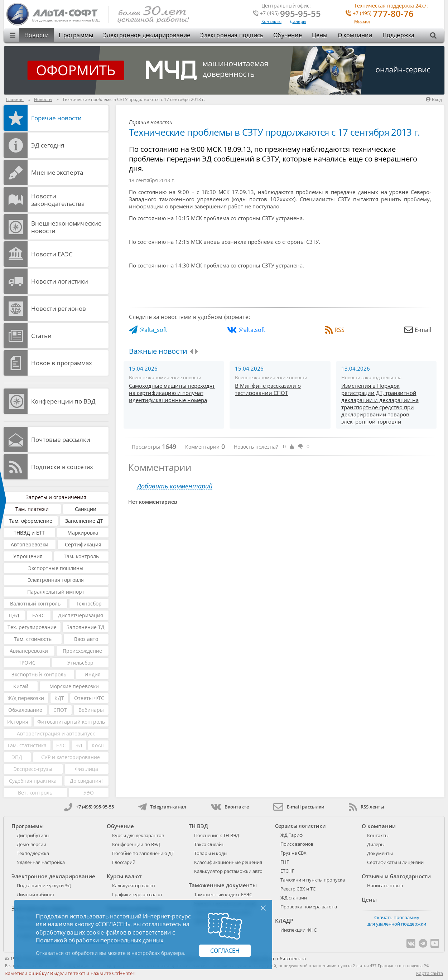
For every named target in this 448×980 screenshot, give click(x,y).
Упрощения (28, 556)
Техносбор (89, 604)
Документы (380, 853)
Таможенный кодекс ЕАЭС (223, 894)
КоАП (98, 745)
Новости (37, 35)
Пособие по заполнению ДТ (143, 853)
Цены (320, 35)
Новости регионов (59, 308)
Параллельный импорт (56, 592)
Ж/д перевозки (26, 698)
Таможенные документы (223, 885)
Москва (362, 22)
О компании (355, 35)
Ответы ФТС (89, 698)
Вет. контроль (35, 793)
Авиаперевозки (29, 651)
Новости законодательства (58, 200)
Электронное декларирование (147, 35)
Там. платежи (32, 509)
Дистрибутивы (33, 835)
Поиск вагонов (297, 844)
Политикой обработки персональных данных (100, 940)
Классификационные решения (228, 862)
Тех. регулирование (32, 627)
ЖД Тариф (292, 835)
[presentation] (191, 352)
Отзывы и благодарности (396, 876)
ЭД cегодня (48, 145)
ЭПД (17, 757)
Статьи (41, 336)
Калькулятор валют (134, 885)
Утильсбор (80, 663)
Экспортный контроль (39, 674)
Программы (76, 35)
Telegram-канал (162, 807)
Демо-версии (32, 844)
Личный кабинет (36, 894)
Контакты (271, 21)
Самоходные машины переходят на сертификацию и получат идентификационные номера (172, 393)
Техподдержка (33, 853)
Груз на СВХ (293, 853)
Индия (93, 674)
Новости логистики (60, 281)
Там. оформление (31, 521)
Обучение (288, 35)
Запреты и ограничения (56, 497)
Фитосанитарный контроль (71, 722)
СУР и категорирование (71, 757)
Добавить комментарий (175, 486)
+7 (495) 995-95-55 (89, 807)
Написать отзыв (385, 885)
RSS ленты (367, 807)
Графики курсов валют (137, 894)
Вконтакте (230, 807)
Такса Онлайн (209, 844)
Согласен (225, 951)
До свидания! (86, 781)
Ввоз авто (86, 639)
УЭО (89, 793)
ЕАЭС (38, 615)
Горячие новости (56, 118)
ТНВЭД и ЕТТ (29, 533)
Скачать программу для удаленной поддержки (397, 921)
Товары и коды (211, 853)
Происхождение (82, 651)
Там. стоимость (33, 639)
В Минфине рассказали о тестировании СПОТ (268, 389)
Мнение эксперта (57, 172)
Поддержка (399, 35)
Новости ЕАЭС (52, 254)
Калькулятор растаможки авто (228, 871)
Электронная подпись (232, 35)
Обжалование (25, 710)
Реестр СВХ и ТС (298, 889)
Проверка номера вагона (309, 907)
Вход (434, 99)
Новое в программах (62, 363)
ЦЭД (14, 615)
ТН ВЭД (198, 826)
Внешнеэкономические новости (66, 227)
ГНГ (285, 862)
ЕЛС (61, 745)
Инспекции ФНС (298, 930)
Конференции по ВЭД (63, 401)
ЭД (79, 745)
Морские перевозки (74, 686)
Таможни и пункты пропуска (313, 880)
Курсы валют (124, 876)
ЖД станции (294, 898)
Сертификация (83, 544)
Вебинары (91, 710)
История (18, 722)
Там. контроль (81, 556)
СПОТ (60, 710)
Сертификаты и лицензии (395, 862)
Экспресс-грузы (33, 769)
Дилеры (298, 21)
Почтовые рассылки (61, 440)
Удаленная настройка (41, 862)
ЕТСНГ (287, 871)
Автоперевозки (30, 544)
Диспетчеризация (81, 615)
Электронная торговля (56, 580)
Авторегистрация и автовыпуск (56, 733)
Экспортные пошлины (56, 568)
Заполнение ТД (86, 627)
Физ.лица (86, 769)
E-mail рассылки (299, 807)
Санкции (86, 509)
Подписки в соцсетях (62, 467)
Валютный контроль (35, 604)
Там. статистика (27, 745)
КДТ (59, 698)
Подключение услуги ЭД (44, 885)
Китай (21, 686)
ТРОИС (27, 663)
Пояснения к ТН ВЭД (217, 835)
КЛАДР (284, 921)
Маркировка (83, 533)
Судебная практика (33, 781)
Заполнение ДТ (84, 521)
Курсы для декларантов (138, 835)
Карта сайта (430, 973)
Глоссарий (124, 862)
